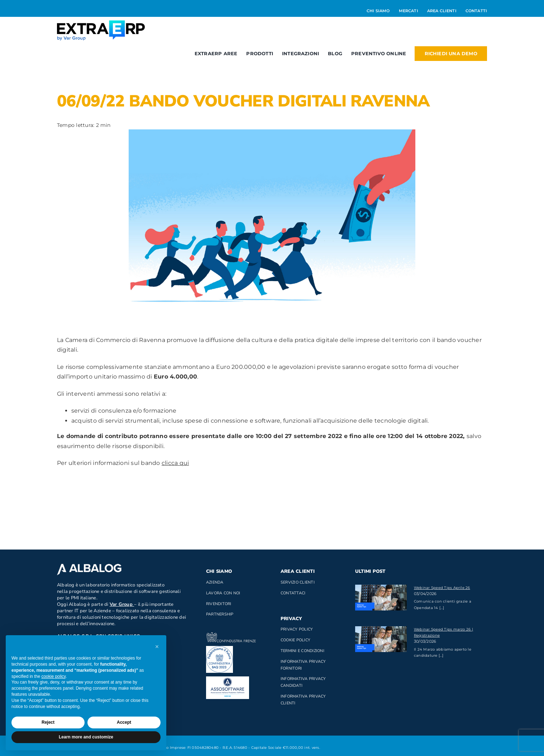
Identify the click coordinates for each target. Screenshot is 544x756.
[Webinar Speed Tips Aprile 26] (381, 598)
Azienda (215, 582)
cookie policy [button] (53, 676)
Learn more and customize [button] (86, 737)
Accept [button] (124, 722)
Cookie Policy (295, 640)
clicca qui (175, 463)
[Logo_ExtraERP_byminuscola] (101, 23)
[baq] (219, 649)
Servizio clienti (298, 582)
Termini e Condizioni (302, 651)
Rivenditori (219, 604)
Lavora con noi (223, 593)
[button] (157, 647)
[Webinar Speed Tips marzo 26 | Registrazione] (381, 639)
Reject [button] (48, 722)
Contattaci (293, 593)
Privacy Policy (297, 629)
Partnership (220, 614)
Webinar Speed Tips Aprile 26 (442, 588)
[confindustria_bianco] (231, 635)
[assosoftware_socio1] (228, 679)
